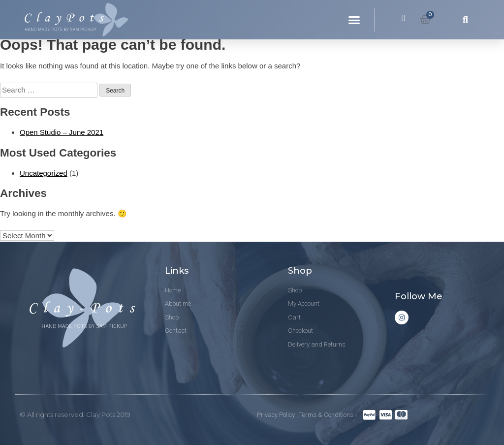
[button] (354, 20)
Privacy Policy (276, 415)
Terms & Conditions (326, 415)
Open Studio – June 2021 (62, 132)
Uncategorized (44, 173)
